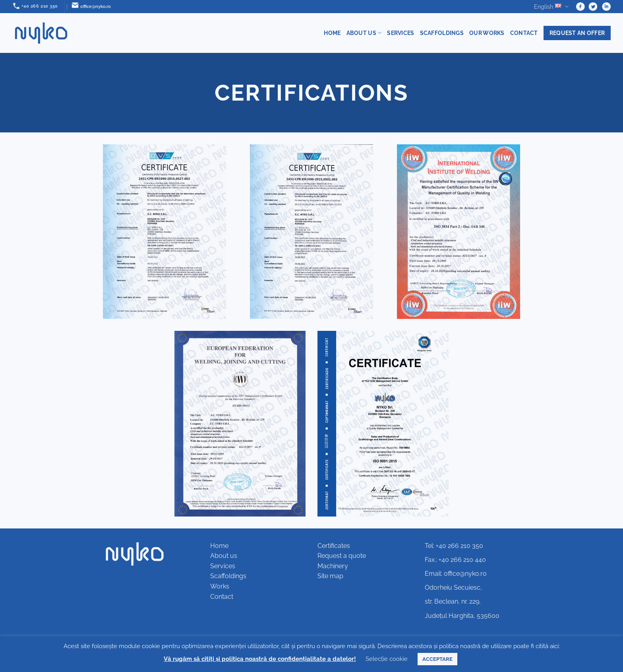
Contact (524, 33)
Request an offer (577, 33)
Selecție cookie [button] (387, 659)
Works (220, 586)
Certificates (334, 546)
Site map (330, 576)
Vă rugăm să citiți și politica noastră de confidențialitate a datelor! (260, 659)
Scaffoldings (442, 33)
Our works (487, 33)
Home (332, 33)
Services (400, 33)
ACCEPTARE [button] (437, 659)
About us (364, 33)
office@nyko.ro (465, 574)
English (551, 7)
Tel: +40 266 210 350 (454, 546)
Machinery (333, 566)
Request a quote (342, 556)
